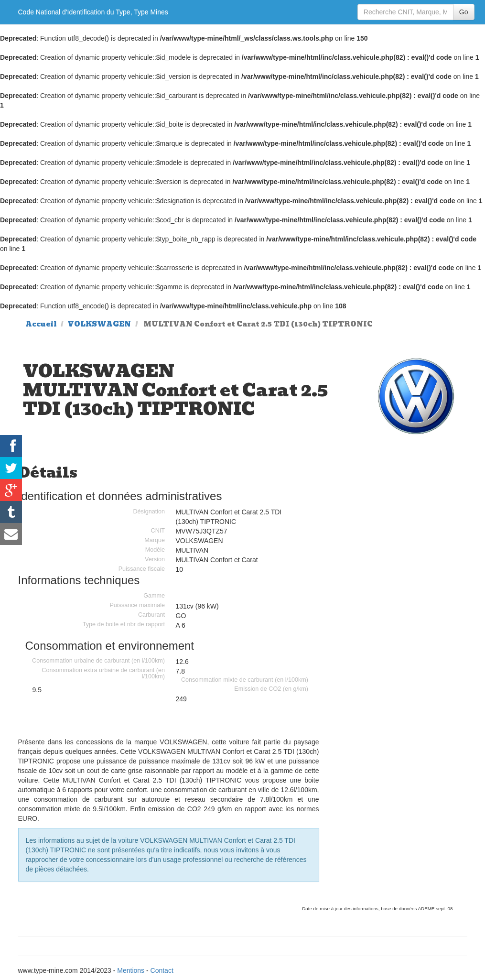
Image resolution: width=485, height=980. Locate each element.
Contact (162, 970)
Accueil (41, 324)
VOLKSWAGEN (99, 324)
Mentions (131, 970)
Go (464, 12)
